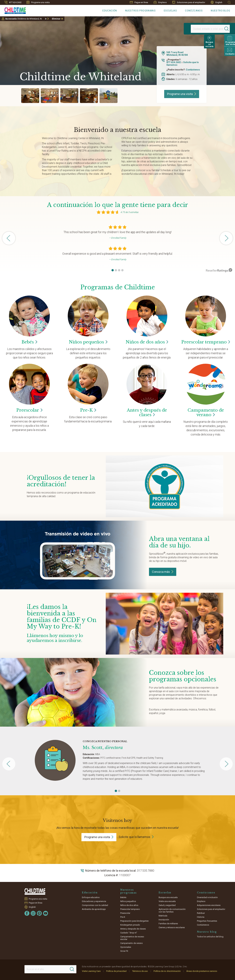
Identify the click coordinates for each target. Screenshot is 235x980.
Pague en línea (139, 2)
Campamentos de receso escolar (132, 938)
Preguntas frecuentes (207, 921)
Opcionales (126, 947)
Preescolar (206, 342)
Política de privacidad (116, 971)
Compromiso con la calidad (95, 905)
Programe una (182, 94)
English (216, 2)
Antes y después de (147, 412)
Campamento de (206, 412)
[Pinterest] (39, 913)
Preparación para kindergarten (134, 921)
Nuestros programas (140, 11)
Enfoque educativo (91, 897)
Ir (46, 19)
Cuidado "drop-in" (129, 933)
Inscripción (164, 920)
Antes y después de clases (133, 929)
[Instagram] (33, 913)
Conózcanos (194, 11)
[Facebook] (27, 913)
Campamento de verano (132, 943)
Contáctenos (193, 70)
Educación (110, 11)
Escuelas (170, 11)
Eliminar (56, 19)
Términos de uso (140, 971)
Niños (88, 342)
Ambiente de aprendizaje (94, 909)
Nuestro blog (220, 11)
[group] (30, 96)
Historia (201, 917)
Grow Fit (124, 951)
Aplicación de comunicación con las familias (172, 910)
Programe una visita (38, 2)
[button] (113, 270)
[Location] (202, 29)
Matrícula (163, 916)
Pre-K (123, 917)
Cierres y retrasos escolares (172, 927)
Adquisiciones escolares (209, 905)
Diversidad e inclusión (207, 897)
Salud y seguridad (167, 905)
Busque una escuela (168, 897)
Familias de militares (168, 924)
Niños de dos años (129, 905)
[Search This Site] (50, 969)
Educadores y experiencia (94, 901)
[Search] (221, 29)
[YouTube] (46, 913)
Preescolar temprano (130, 909)
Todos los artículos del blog (210, 937)
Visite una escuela (167, 901)
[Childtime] (13, 10)
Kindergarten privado (130, 925)
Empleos (160, 2)
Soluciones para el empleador (189, 2)
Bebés (123, 897)
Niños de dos (147, 342)
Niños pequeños (128, 901)
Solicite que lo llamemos (134, 837)
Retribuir (201, 913)
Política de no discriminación (167, 971)
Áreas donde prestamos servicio (202, 971)
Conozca (163, 572)
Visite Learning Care (91, 971)
